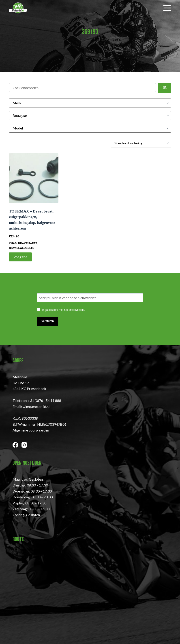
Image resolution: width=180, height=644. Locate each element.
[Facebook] (15, 445)
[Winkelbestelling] (141, 143)
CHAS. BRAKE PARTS (23, 243)
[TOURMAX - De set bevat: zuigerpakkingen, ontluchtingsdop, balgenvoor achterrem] (34, 178)
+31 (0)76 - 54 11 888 (44, 400)
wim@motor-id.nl (36, 406)
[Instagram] (24, 445)
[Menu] (167, 8)
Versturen (48, 321)
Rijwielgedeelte (21, 248)
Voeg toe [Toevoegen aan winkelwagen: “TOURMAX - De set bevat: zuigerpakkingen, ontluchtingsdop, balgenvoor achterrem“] (20, 257)
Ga (165, 88)
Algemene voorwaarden (31, 430)
